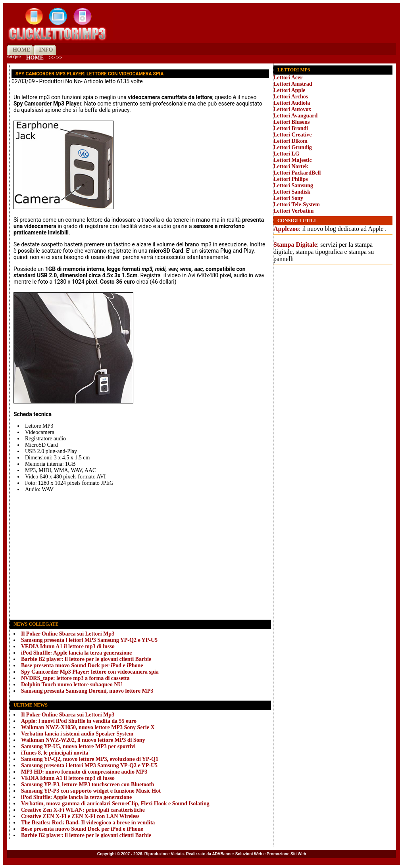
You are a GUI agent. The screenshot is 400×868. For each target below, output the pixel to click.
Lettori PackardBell (297, 173)
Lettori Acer (288, 78)
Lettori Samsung (293, 185)
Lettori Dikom (290, 141)
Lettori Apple (289, 90)
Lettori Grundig (293, 147)
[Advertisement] (140, 556)
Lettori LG (287, 154)
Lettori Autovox (292, 109)
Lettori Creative (293, 135)
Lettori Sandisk (292, 192)
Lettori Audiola (292, 103)
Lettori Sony (288, 198)
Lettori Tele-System (297, 205)
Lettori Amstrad (293, 84)
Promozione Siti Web (286, 854)
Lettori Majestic (293, 160)
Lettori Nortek (291, 166)
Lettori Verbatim (293, 211)
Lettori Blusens (291, 122)
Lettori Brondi (291, 128)
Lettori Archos (291, 97)
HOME (21, 50)
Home (35, 58)
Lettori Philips (291, 179)
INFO (46, 50)
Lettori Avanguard (295, 116)
